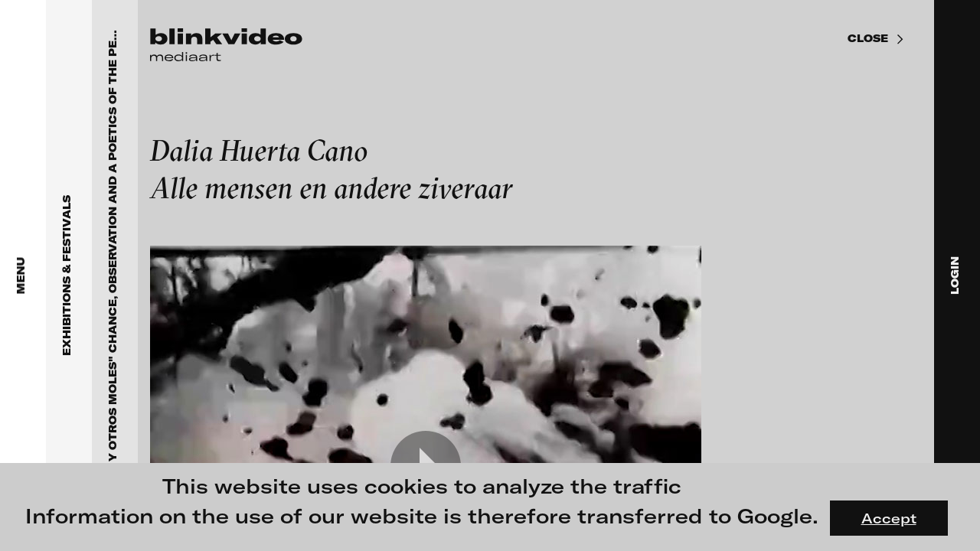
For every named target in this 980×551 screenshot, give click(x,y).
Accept (889, 518)
